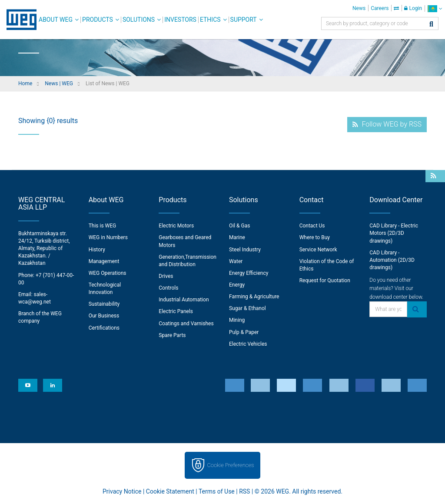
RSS (244, 491)
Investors (180, 20)
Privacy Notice (122, 491)
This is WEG (103, 226)
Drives (166, 276)
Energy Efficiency (249, 273)
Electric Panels (176, 311)
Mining (237, 320)
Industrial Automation (184, 300)
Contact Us (312, 226)
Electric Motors (176, 226)
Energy (237, 285)
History (97, 250)
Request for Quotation (325, 280)
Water (236, 261)
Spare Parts (172, 335)
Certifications (104, 328)
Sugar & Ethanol (247, 308)
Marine (237, 237)
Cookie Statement (170, 491)
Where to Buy (315, 237)
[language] (435, 8)
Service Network (318, 250)
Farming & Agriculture (254, 297)
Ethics (210, 20)
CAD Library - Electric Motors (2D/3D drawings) (394, 233)
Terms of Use (217, 491)
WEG (18, 20)
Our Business (104, 316)
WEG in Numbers (108, 237)
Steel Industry (245, 250)
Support (244, 20)
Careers (380, 8)
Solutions (139, 20)
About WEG (56, 20)
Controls (168, 288)
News (359, 8)
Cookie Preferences (231, 465)
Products (98, 20)
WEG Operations (108, 273)
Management (104, 261)
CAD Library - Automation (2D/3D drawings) (392, 260)
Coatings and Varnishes (186, 324)
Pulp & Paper (244, 332)
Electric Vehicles (248, 344)
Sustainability (104, 304)
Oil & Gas (239, 226)
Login (413, 8)
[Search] (431, 25)
